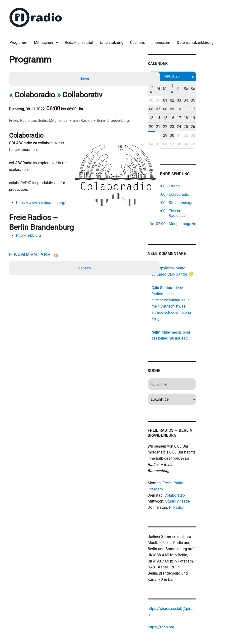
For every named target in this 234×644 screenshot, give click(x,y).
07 (182, 106)
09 (197, 106)
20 (174, 124)
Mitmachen (45, 40)
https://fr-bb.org (183, 595)
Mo (174, 86)
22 (189, 124)
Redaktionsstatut (81, 40)
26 (220, 124)
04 (212, 98)
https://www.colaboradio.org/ (42, 201)
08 (189, 106)
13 (174, 115)
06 (174, 106)
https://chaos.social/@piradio (195, 583)
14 (182, 115)
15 (189, 115)
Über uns (139, 40)
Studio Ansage (200, 481)
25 (212, 124)
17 (204, 115)
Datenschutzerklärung (197, 40)
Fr (204, 86)
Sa (212, 86)
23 (197, 124)
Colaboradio (197, 475)
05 (220, 98)
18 (212, 115)
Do (197, 86)
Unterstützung (114, 40)
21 (182, 124)
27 (174, 133)
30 (174, 98)
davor (85, 77)
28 (182, 133)
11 (212, 106)
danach (85, 257)
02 (197, 98)
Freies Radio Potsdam (204, 469)
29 (189, 133)
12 (220, 106)
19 (220, 115)
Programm (20, 40)
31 (182, 98)
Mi (189, 86)
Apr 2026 (197, 73)
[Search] (197, 376)
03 (204, 98)
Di (182, 86)
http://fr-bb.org (29, 224)
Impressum (163, 40)
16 (197, 115)
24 (204, 124)
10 (204, 106)
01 (189, 98)
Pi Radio (199, 487)
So (220, 86)
